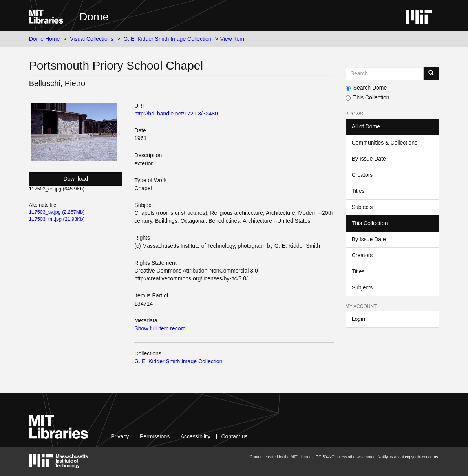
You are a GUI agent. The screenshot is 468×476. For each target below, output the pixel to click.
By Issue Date (369, 159)
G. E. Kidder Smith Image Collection (167, 39)
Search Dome (366, 88)
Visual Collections (91, 39)
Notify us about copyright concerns (408, 457)
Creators (362, 175)
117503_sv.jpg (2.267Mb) (57, 212)
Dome (94, 17)
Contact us (235, 436)
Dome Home (45, 39)
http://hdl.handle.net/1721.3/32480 (176, 114)
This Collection (367, 97)
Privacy (120, 436)
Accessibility (196, 436)
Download (76, 179)
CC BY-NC (325, 457)
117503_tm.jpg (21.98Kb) (57, 219)
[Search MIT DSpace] (385, 73)
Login (358, 319)
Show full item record (160, 328)
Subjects (362, 207)
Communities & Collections (385, 143)
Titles (358, 191)
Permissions (155, 436)
